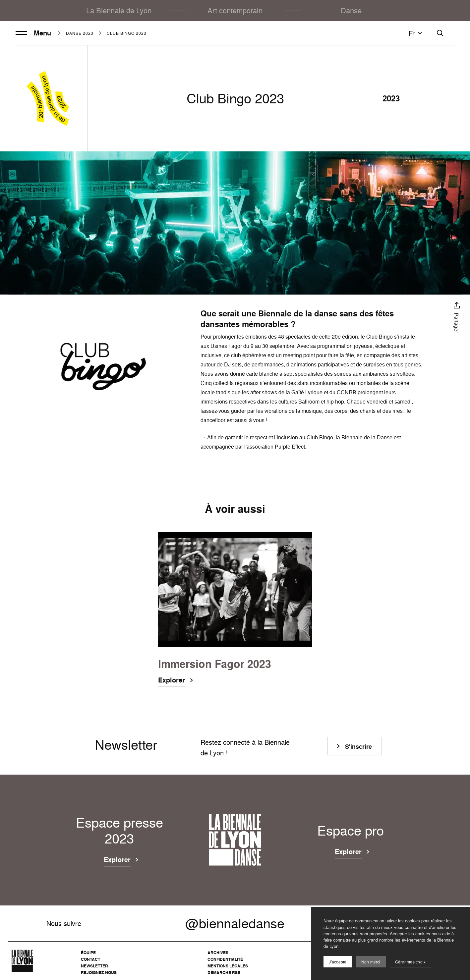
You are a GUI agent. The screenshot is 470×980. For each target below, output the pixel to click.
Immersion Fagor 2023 (215, 664)
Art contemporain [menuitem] (235, 10)
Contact (90, 959)
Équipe (88, 953)
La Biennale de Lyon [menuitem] (119, 10)
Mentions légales (228, 966)
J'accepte (338, 962)
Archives (218, 953)
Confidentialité (225, 959)
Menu (33, 33)
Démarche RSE (224, 973)
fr (416, 33)
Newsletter (94, 966)
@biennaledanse (235, 923)
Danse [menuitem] (351, 10)
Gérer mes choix (411, 962)
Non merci (371, 962)
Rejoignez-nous (99, 973)
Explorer (172, 681)
